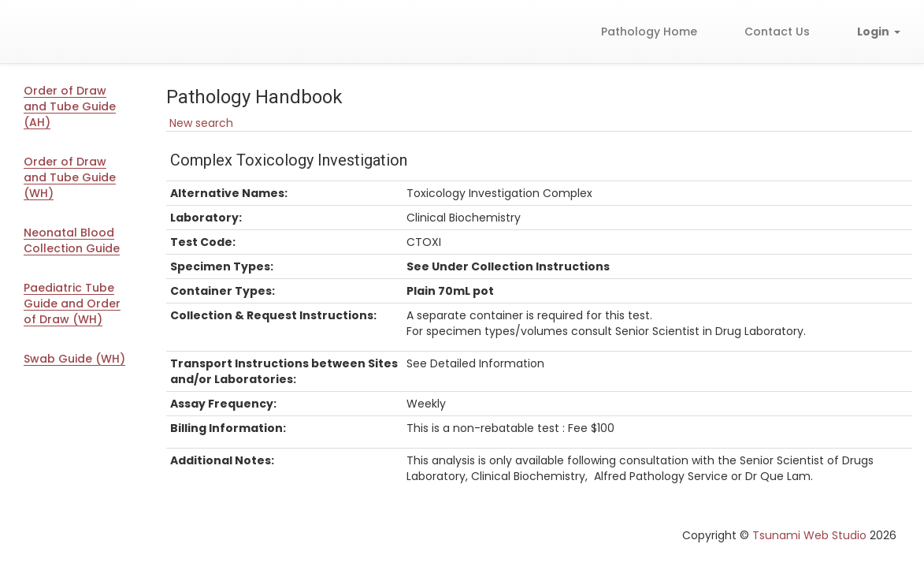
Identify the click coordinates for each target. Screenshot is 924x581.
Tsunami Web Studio (809, 535)
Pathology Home (649, 32)
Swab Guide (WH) (74, 359)
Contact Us (777, 32)
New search (200, 123)
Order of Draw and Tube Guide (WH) (70, 177)
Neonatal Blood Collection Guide (72, 240)
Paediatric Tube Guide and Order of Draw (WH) (72, 304)
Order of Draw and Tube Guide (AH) (70, 106)
